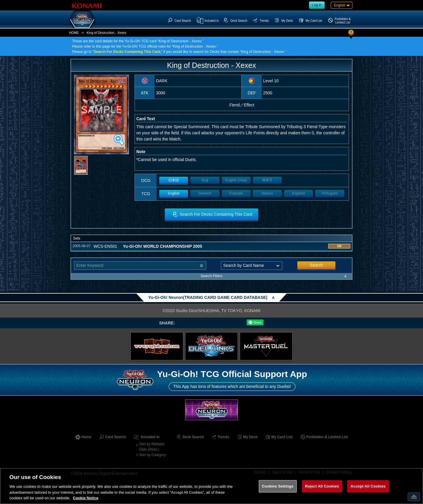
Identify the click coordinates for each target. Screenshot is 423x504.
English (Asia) (236, 180)
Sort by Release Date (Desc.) (152, 447)
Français (236, 193)
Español (299, 193)
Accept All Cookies (368, 486)
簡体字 (267, 180)
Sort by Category (152, 455)
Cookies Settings (278, 486)
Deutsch (205, 193)
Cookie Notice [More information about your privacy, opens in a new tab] (86, 498)
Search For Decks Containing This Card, (127, 52)
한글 (205, 180)
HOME (74, 33)
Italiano (267, 193)
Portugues (330, 193)
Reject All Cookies (322, 486)
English (174, 193)
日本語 (174, 180)
